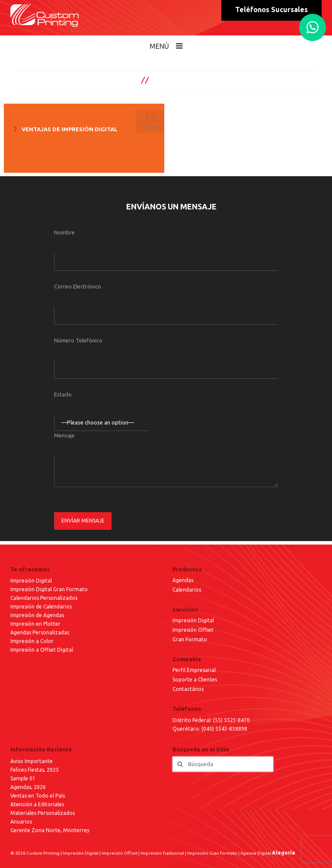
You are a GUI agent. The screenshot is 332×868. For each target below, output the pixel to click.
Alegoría (284, 853)
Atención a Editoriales (37, 804)
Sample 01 (23, 778)
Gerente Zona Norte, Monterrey (50, 830)
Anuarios (21, 822)
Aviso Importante (32, 761)
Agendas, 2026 (28, 787)
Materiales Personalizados (43, 813)
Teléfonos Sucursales (271, 10)
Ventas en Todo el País (38, 796)
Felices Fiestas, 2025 (35, 770)
